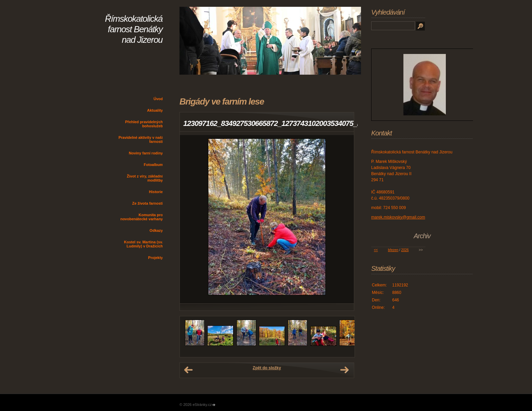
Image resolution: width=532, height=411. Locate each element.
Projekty (156, 258)
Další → (344, 370)
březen (393, 250)
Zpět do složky (267, 368)
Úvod (158, 99)
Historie (156, 192)
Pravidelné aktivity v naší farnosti (141, 139)
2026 (405, 250)
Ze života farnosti (148, 203)
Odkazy (156, 230)
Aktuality (155, 110)
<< (376, 250)
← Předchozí (188, 370)
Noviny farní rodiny (146, 153)
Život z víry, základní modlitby (145, 178)
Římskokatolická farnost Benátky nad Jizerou (134, 29)
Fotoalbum (153, 165)
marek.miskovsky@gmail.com (398, 217)
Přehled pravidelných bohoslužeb (144, 124)
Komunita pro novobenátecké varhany (142, 217)
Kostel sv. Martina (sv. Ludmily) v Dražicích (143, 244)
